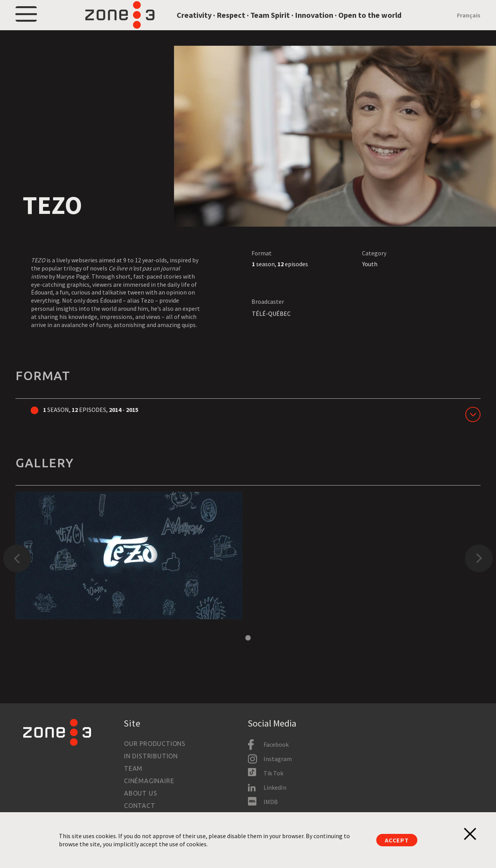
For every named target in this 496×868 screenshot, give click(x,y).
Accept (397, 840)
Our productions (155, 744)
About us (140, 793)
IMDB (271, 802)
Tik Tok (273, 773)
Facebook (276, 744)
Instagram (278, 759)
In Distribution (151, 756)
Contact (140, 806)
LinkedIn (275, 787)
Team (133, 768)
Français (469, 24)
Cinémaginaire (149, 781)
